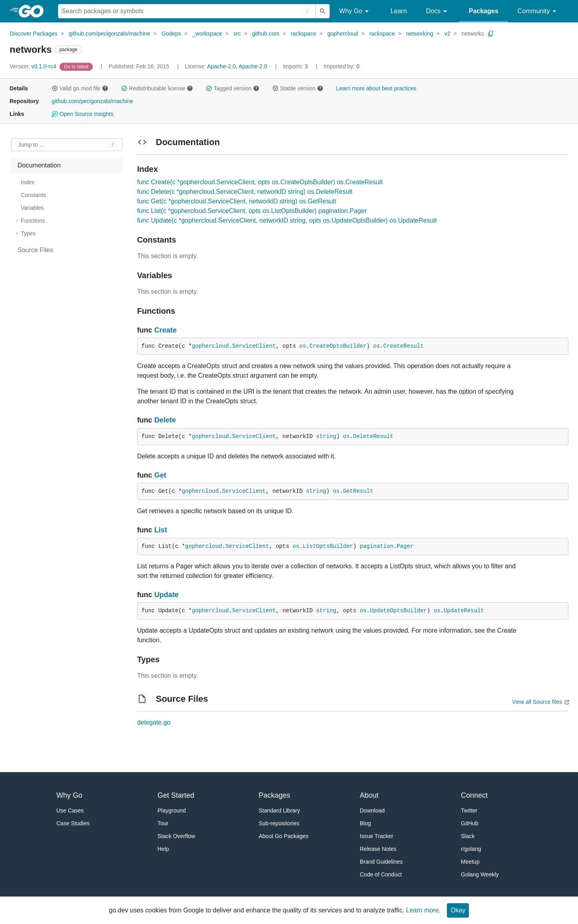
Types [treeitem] (28, 233)
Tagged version (233, 88)
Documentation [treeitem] (39, 165)
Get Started (176, 795)
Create (165, 330)
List (161, 530)
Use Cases (70, 810)
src (237, 34)
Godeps (171, 34)
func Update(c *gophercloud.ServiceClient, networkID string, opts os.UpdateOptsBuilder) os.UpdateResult (287, 220)
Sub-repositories (279, 823)
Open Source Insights (82, 114)
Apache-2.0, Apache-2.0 (237, 66)
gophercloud (343, 34)
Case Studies (73, 823)
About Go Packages (284, 836)
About (369, 795)
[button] (55, 88)
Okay (458, 910)
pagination (377, 546)
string (326, 436)
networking (420, 34)
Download (372, 810)
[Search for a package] (187, 11)
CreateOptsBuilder (338, 346)
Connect (474, 795)
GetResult (358, 491)
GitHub (470, 823)
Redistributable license (157, 88)
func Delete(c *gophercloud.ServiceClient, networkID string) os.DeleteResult (245, 192)
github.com (266, 34)
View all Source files (537, 702)
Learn (399, 11)
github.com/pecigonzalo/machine (110, 34)
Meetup (470, 862)
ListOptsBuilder (328, 546)
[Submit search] (323, 11)
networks (473, 34)
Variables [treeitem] (32, 208)
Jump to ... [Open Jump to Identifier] (31, 145)
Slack (468, 836)
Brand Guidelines (381, 862)
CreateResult (404, 346)
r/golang (471, 849)
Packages (484, 11)
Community (538, 11)
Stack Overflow (176, 836)
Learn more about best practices (376, 88)
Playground (172, 810)
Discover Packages (34, 34)
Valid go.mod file (80, 88)
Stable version (298, 88)
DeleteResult (373, 436)
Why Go (355, 11)
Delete (165, 420)
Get (160, 475)
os (303, 346)
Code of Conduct (381, 874)
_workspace (207, 34)
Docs (438, 11)
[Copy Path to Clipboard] (491, 34)
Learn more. (423, 910)
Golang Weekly (480, 874)
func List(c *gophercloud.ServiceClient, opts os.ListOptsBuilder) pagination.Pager (252, 211)
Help (163, 849)
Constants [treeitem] (33, 195)
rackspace (303, 34)
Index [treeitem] (28, 182)
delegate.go (154, 722)
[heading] (34, 11)
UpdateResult (464, 611)
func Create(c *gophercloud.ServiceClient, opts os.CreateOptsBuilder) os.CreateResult (260, 182)
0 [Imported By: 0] (342, 66)
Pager (405, 546)
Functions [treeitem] (33, 221)
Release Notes (378, 849)
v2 (447, 34)
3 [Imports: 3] (296, 66)
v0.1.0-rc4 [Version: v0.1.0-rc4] (34, 66)
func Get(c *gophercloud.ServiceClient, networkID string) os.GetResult (237, 201)
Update (166, 595)
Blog (365, 823)
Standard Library (279, 810)
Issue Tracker (377, 836)
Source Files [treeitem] (35, 250)
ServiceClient (254, 346)
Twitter (469, 810)
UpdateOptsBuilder (398, 611)
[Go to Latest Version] (77, 66)
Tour (163, 823)
